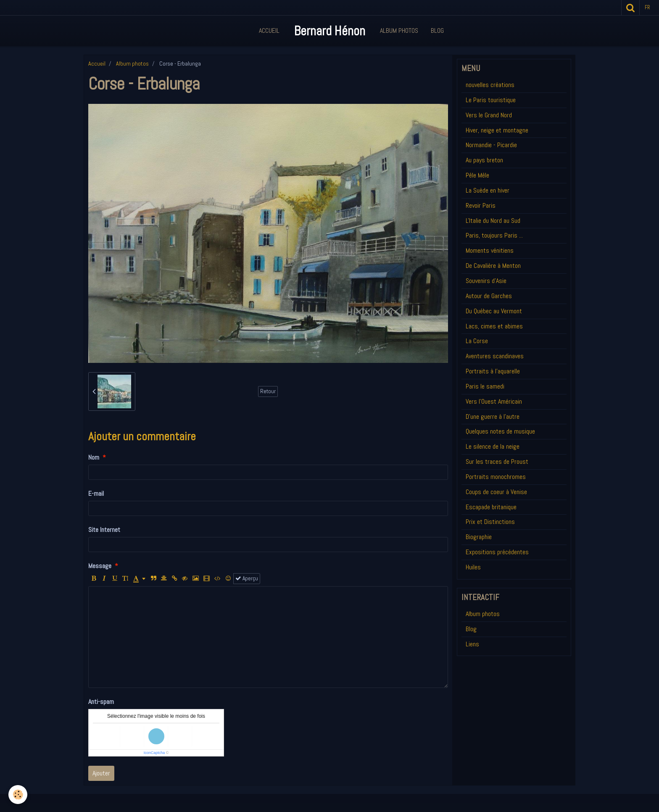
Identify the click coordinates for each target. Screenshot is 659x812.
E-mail (96, 493)
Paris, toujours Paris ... (494, 235)
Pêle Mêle (477, 175)
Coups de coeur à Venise (496, 492)
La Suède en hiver (488, 190)
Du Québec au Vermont (494, 311)
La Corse (477, 341)
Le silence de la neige (493, 446)
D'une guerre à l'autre (493, 417)
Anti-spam (101, 702)
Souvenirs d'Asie (486, 281)
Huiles (473, 567)
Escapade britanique (491, 507)
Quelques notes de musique (500, 431)
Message (100, 566)
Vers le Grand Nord (489, 115)
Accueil (269, 30)
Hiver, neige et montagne (497, 130)
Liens (472, 644)
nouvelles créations (490, 85)
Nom (94, 457)
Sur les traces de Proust (497, 462)
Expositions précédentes (497, 552)
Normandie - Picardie (491, 145)
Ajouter (101, 773)
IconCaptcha (154, 753)
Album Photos (399, 30)
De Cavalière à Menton (493, 266)
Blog (437, 30)
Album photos (132, 63)
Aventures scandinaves (495, 356)
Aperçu (247, 578)
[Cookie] (18, 795)
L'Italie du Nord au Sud (493, 221)
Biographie (479, 537)
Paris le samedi (485, 386)
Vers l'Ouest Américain (494, 401)
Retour (268, 391)
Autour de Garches (489, 296)
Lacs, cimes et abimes (494, 326)
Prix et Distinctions (490, 522)
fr (647, 7)
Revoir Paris (481, 205)
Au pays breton (484, 160)
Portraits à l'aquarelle (493, 371)
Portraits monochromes (496, 477)
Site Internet (104, 530)
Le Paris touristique (491, 100)
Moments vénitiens (490, 250)
